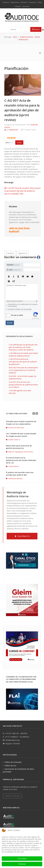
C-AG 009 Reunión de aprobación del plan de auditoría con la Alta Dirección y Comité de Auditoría (23, 347)
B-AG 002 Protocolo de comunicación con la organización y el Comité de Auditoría (23, 370)
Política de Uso (11, 766)
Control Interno (12, 466)
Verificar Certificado (12, 796)
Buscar (36, 29)
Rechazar (22, 864)
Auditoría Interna (13, 440)
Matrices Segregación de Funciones (20, 452)
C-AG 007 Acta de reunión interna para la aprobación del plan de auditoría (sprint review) (22, 191)
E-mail (15, 270)
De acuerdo (22, 859)
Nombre (13, 265)
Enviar (10, 323)
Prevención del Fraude (15, 428)
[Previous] (34, 413)
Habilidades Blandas (14, 478)
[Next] (37, 413)
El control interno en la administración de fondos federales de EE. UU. (21, 460)
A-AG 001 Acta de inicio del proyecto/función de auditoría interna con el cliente (23, 385)
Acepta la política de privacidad (20, 309)
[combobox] (20, 29)
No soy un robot (17, 315)
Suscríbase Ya (22, 536)
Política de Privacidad (13, 762)
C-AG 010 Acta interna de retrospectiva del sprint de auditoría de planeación (23, 362)
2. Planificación (12, 130)
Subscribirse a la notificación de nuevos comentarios (23, 305)
